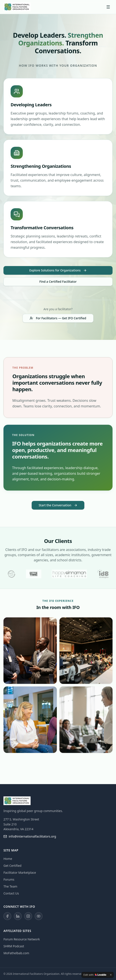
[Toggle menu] (108, 7)
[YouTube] (39, 916)
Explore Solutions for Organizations (58, 270)
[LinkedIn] (18, 916)
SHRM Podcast (14, 946)
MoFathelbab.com (16, 953)
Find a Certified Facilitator (58, 282)
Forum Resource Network (22, 939)
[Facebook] (7, 916)
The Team (10, 886)
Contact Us (11, 893)
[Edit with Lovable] (95, 975)
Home (8, 859)
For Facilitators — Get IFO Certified (58, 318)
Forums (9, 879)
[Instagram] (28, 916)
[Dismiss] (111, 975)
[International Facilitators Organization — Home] (17, 7)
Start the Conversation (58, 505)
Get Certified (12, 866)
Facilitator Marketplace (20, 873)
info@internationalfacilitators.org (30, 836)
